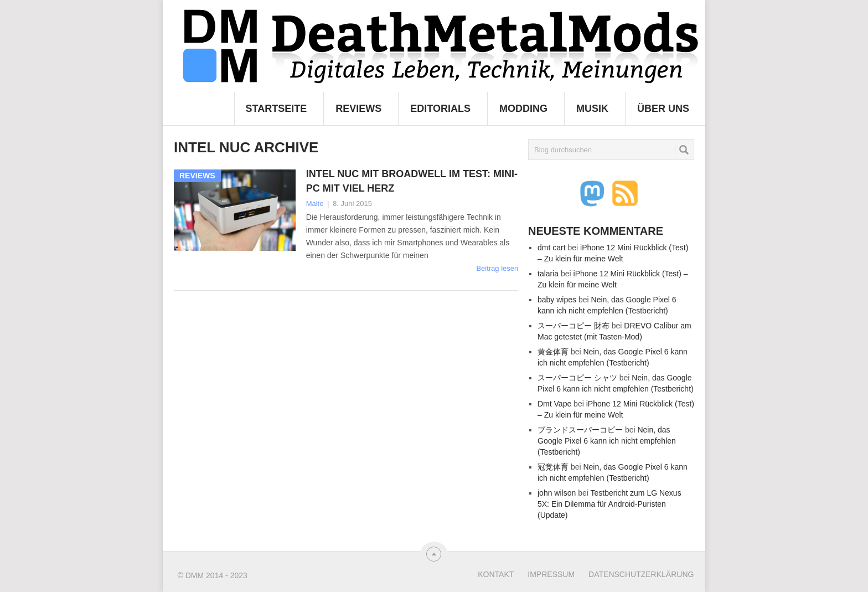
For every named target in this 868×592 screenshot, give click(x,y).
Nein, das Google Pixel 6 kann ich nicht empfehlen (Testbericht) (607, 441)
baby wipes (557, 300)
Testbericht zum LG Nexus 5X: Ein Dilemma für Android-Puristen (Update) (609, 504)
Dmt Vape (554, 404)
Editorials (440, 109)
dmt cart (552, 248)
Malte (315, 204)
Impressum (551, 574)
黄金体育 (553, 352)
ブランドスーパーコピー (580, 430)
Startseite (277, 109)
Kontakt (496, 574)
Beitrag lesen (497, 268)
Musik (592, 109)
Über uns (663, 109)
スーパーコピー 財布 (573, 326)
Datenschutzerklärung (641, 574)
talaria (548, 274)
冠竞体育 (553, 467)
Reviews (358, 109)
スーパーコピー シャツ (577, 378)
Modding (523, 109)
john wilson (557, 493)
